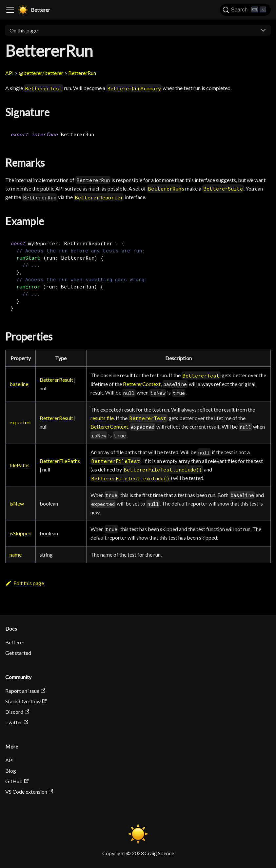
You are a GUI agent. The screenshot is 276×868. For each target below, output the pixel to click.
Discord (17, 712)
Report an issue (25, 691)
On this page (24, 30)
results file (102, 418)
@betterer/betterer (41, 73)
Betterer (15, 642)
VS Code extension (29, 792)
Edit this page (25, 583)
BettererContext (142, 384)
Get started (18, 653)
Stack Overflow (26, 701)
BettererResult (56, 380)
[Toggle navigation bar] (10, 10)
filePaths (20, 465)
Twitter (17, 722)
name (16, 554)
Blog (11, 771)
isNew (17, 503)
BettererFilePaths (60, 461)
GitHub (17, 781)
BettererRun (82, 73)
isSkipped (20, 533)
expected (20, 422)
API (10, 73)
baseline (19, 384)
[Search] (245, 10)
